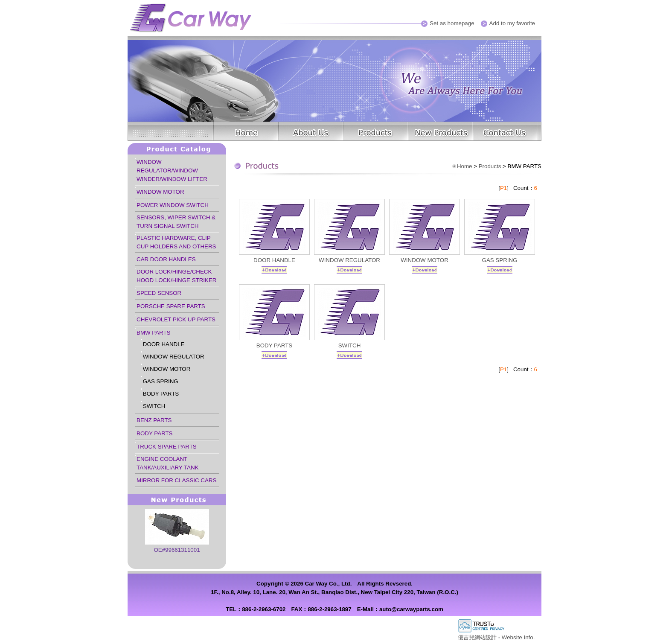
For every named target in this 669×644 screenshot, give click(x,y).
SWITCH (154, 406)
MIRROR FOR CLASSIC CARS (176, 480)
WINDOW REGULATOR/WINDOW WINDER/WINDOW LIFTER (172, 170)
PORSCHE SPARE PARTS (171, 306)
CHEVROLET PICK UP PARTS (176, 319)
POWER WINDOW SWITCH (173, 205)
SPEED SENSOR (159, 293)
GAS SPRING (161, 381)
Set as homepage (452, 23)
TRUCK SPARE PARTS (167, 447)
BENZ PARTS (154, 420)
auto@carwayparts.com (411, 609)
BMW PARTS (153, 333)
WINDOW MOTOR (160, 192)
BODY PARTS (161, 394)
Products (490, 166)
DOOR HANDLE (164, 344)
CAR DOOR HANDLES (166, 259)
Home (465, 166)
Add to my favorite (512, 23)
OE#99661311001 (177, 550)
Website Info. (518, 637)
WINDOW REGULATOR (174, 357)
